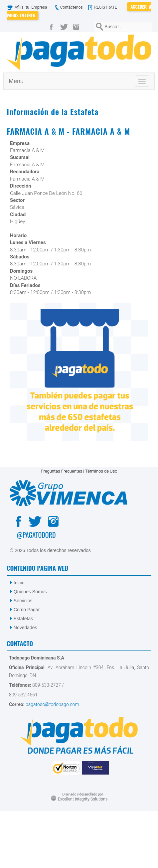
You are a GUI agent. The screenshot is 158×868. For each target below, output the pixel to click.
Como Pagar (27, 610)
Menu (16, 81)
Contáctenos (68, 7)
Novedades (25, 628)
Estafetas (23, 619)
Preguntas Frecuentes (61, 471)
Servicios (23, 601)
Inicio (19, 583)
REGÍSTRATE (106, 7)
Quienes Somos (30, 592)
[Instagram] (78, 27)
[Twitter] (65, 27)
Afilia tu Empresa (29, 7)
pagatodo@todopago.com (52, 704)
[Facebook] (53, 27)
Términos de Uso (101, 471)
